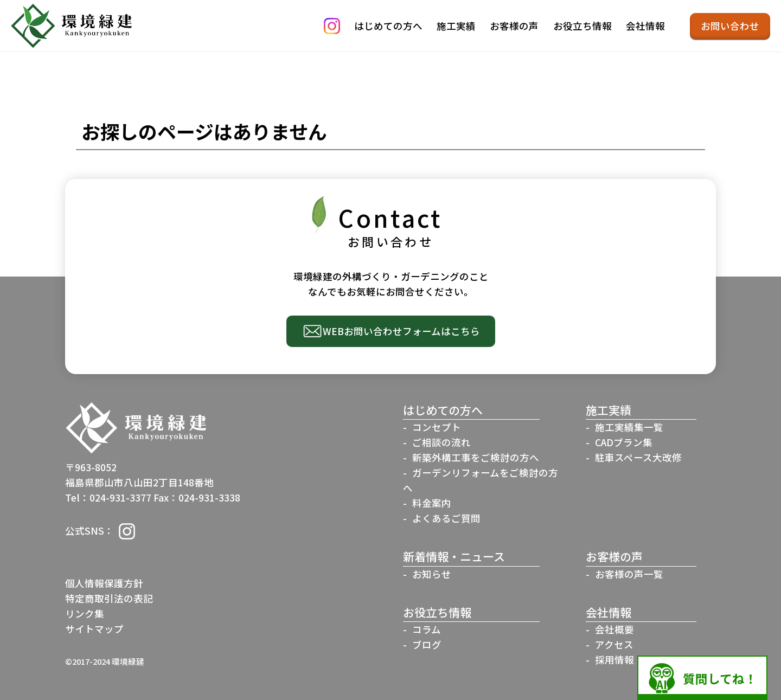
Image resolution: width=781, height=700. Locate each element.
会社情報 (645, 26)
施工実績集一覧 (629, 427)
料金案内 (432, 503)
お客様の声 (514, 26)
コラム (427, 629)
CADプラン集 (624, 442)
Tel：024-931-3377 (108, 497)
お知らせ (432, 574)
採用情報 (614, 660)
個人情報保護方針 (104, 583)
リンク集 (85, 614)
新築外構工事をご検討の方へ (476, 457)
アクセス (614, 644)
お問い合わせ (730, 26)
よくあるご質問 (446, 518)
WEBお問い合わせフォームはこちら (401, 331)
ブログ (427, 644)
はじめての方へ (388, 26)
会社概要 (614, 629)
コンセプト (437, 427)
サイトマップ (94, 629)
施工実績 (456, 26)
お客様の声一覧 (629, 574)
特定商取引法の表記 (109, 598)
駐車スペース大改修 (638, 457)
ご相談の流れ (441, 442)
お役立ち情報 (582, 26)
